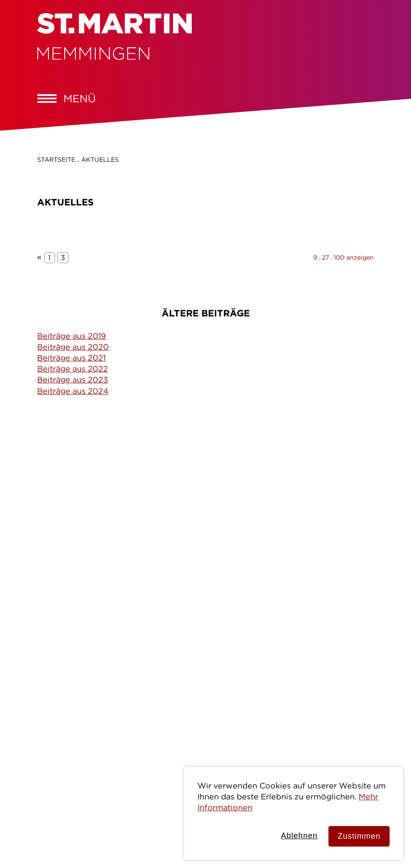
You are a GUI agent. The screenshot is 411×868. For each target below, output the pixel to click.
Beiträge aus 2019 (72, 336)
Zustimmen (359, 836)
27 (325, 257)
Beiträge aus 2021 (71, 358)
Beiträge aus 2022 (73, 369)
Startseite (56, 160)
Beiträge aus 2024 (73, 391)
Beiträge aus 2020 (73, 347)
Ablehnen (299, 836)
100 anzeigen (354, 257)
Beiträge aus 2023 (73, 380)
